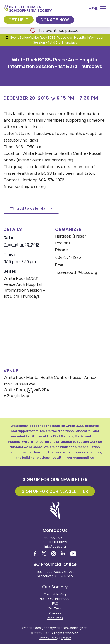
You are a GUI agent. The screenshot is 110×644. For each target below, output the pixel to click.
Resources (55, 618)
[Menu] (97, 9)
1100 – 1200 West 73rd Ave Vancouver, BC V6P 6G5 (55, 574)
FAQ (55, 603)
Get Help (19, 20)
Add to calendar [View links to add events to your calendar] (32, 208)
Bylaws (66, 638)
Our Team (55, 608)
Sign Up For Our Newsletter (55, 491)
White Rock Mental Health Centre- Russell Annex (50, 377)
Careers (55, 613)
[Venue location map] (55, 334)
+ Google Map (16, 395)
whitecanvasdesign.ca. (71, 628)
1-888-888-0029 (55, 542)
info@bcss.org (55, 546)
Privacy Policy (48, 638)
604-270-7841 (55, 538)
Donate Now (55, 20)
